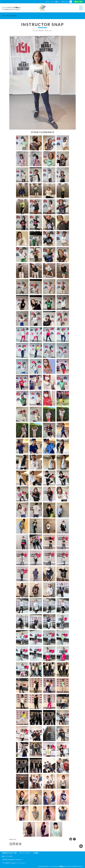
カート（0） (56, 2)
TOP (4, 16)
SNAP (8, 16)
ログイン (48, 2)
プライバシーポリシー (25, 853)
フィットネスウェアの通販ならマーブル (59, 866)
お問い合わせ (65, 2)
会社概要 (36, 853)
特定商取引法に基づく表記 (9, 853)
